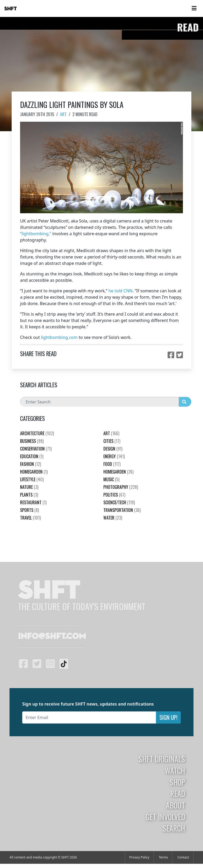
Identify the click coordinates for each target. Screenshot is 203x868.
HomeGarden (34, 472)
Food (112, 464)
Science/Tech (119, 502)
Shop (177, 782)
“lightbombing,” (36, 234)
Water (113, 518)
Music (111, 479)
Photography (121, 487)
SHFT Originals (162, 759)
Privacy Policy (139, 857)
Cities (112, 441)
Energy (114, 456)
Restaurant (33, 502)
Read (178, 793)
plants (29, 495)
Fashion (31, 464)
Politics (114, 495)
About (176, 805)
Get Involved (165, 817)
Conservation (36, 449)
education (32, 456)
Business (32, 441)
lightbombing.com (59, 337)
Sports (29, 510)
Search (174, 828)
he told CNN (120, 291)
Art (63, 114)
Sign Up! (168, 717)
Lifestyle (32, 479)
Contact (183, 857)
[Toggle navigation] (194, 8)
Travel (30, 518)
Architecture (37, 433)
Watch (175, 770)
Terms (163, 857)
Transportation (122, 510)
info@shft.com (52, 637)
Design (113, 449)
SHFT (11, 9)
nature (29, 487)
